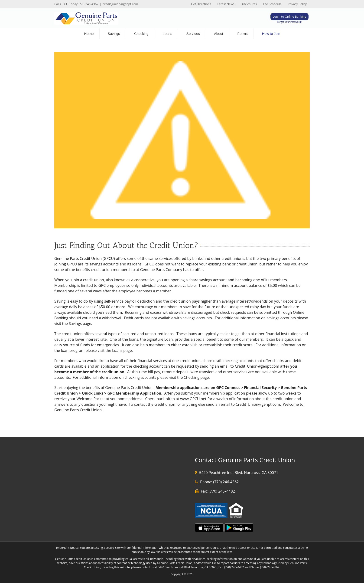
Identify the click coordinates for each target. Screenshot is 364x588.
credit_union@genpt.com (120, 4)
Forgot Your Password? (290, 22)
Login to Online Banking (289, 16)
